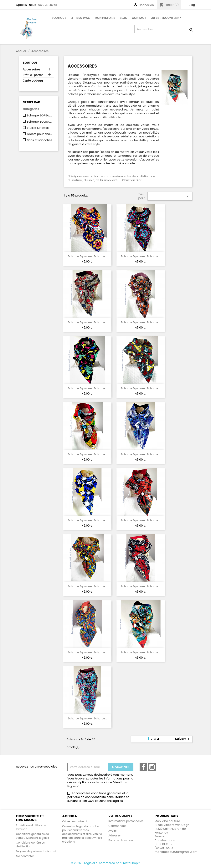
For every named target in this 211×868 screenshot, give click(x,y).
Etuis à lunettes (38, 128)
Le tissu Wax (80, 18)
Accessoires (32, 69)
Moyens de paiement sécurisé (36, 851)
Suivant (183, 739)
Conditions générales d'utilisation (30, 845)
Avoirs (112, 831)
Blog (192, 5)
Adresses (114, 835)
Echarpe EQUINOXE (40, 122)
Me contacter (25, 856)
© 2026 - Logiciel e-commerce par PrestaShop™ (105, 863)
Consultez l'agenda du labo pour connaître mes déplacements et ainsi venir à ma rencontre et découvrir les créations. (82, 834)
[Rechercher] (165, 29)
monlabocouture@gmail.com (176, 852)
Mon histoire (105, 18)
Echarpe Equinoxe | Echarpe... (87, 256)
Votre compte (120, 816)
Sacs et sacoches (40, 140)
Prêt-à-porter (33, 75)
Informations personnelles (126, 821)
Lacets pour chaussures (40, 134)
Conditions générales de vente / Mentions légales (32, 836)
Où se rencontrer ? (166, 18)
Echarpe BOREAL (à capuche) (40, 115)
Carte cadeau (33, 81)
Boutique (59, 18)
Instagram (152, 767)
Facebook (143, 767)
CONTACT (139, 18)
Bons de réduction (121, 840)
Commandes (117, 826)
